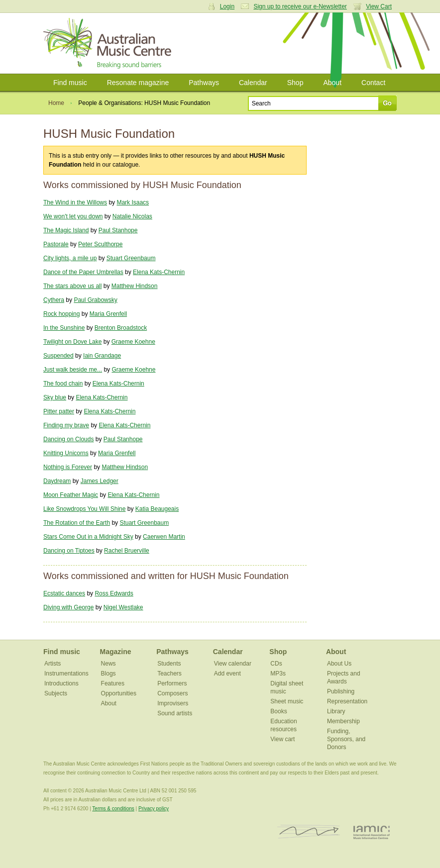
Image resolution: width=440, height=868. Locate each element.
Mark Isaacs (133, 202)
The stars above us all (72, 286)
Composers (172, 693)
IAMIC (372, 832)
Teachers (169, 674)
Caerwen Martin (164, 537)
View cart (282, 739)
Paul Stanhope (118, 230)
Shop (295, 83)
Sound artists (175, 713)
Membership (343, 721)
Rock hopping (61, 314)
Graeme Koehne (133, 342)
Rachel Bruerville (127, 551)
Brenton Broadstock (121, 328)
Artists (53, 664)
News (109, 664)
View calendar (233, 664)
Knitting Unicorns (66, 453)
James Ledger (100, 481)
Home (56, 103)
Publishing (341, 691)
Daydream (57, 481)
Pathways (204, 83)
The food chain (63, 384)
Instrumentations (66, 674)
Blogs (109, 674)
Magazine (116, 652)
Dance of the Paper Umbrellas (83, 272)
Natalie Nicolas (132, 216)
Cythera (54, 300)
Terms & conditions (113, 809)
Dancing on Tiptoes (69, 551)
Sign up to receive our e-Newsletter (300, 6)
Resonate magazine (138, 83)
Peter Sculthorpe (100, 244)
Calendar (253, 83)
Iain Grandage (102, 356)
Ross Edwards (114, 593)
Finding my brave (66, 425)
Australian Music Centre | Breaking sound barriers (109, 43)
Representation (347, 701)
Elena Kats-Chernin (159, 272)
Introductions (61, 683)
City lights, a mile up (70, 258)
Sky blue (55, 397)
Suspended (58, 356)
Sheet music (287, 701)
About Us (339, 664)
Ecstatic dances (64, 593)
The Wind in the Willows (75, 202)
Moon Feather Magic (71, 495)
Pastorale (56, 244)
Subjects (56, 693)
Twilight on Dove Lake (72, 342)
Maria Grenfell (108, 314)
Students (169, 664)
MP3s (278, 674)
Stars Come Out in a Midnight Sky (88, 537)
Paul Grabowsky (95, 300)
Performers (172, 683)
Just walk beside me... (73, 370)
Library (336, 711)
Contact (373, 83)
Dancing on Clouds (68, 439)
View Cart (379, 6)
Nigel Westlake (123, 607)
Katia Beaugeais (157, 509)
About (332, 83)
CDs (276, 664)
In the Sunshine (64, 328)
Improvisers (173, 703)
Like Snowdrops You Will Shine (84, 509)
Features (113, 683)
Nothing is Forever (68, 467)
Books (278, 711)
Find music (70, 83)
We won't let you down (73, 216)
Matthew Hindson (135, 286)
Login (227, 6)
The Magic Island (66, 230)
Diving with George (68, 607)
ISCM (309, 832)
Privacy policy (154, 809)
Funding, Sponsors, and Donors (346, 739)
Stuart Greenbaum (131, 258)
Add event (227, 674)
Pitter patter (59, 411)
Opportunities (119, 693)
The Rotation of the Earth (77, 523)
